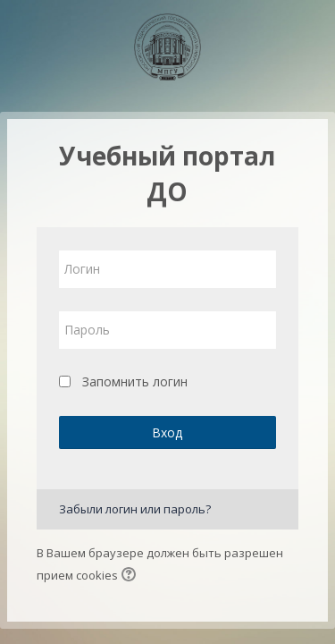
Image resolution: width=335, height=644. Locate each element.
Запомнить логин (135, 381)
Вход (167, 432)
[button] (131, 576)
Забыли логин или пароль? (135, 509)
